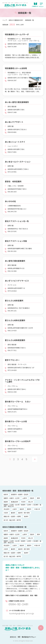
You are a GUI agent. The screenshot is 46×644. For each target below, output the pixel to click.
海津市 (26, 516)
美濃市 (6, 502)
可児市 (23, 502)
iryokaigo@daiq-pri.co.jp (22, 613)
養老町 (13, 513)
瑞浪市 (22, 509)
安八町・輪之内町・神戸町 (12, 520)
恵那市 (29, 509)
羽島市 (32, 498)
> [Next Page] (35, 459)
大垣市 (6, 513)
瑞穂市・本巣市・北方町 (12, 498)
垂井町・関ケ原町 (24, 513)
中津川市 (37, 509)
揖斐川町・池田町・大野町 (12, 516)
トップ (5, 20)
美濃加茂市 (15, 502)
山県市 (25, 498)
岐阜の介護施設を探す (16, 20)
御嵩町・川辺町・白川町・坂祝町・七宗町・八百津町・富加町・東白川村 (22, 505)
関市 (39, 498)
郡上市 (31, 502)
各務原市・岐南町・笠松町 (20, 494)
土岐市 (15, 509)
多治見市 (7, 509)
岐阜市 (6, 494)
